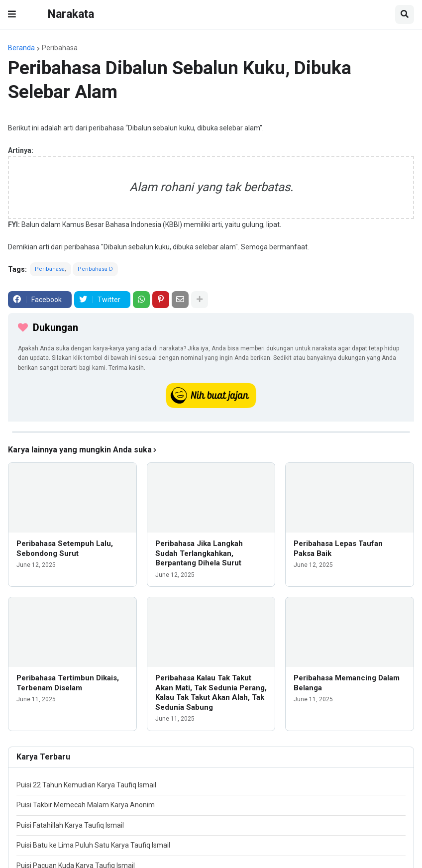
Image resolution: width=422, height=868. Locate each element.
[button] (12, 14)
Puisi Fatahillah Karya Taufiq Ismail (70, 825)
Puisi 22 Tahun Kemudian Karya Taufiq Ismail (86, 785)
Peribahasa (60, 48)
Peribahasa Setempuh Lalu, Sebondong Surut (65, 548)
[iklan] (211, 432)
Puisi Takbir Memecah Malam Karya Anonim (86, 805)
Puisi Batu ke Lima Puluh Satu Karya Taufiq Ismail (93, 845)
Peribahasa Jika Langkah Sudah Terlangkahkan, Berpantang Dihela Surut (199, 553)
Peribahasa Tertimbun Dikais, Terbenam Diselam (68, 683)
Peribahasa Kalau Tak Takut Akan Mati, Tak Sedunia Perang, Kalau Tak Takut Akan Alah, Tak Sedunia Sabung (211, 693)
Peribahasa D (95, 269)
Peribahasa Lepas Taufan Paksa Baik (338, 548)
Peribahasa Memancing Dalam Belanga (347, 683)
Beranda (21, 48)
